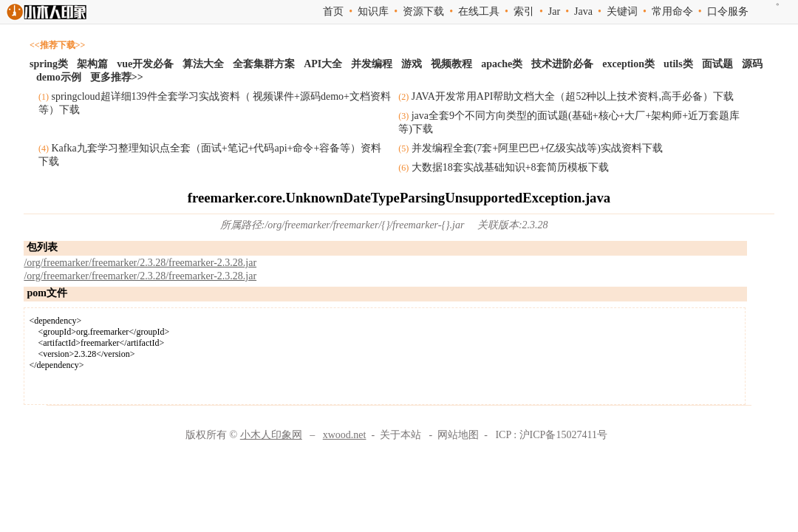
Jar (554, 11)
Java (583, 11)
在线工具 (479, 11)
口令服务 (728, 11)
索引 (524, 11)
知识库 (373, 11)
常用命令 (672, 11)
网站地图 (458, 435)
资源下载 (423, 11)
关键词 (622, 11)
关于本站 (400, 435)
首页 (333, 11)
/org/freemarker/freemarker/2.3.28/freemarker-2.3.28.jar (140, 263)
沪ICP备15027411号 (563, 435)
